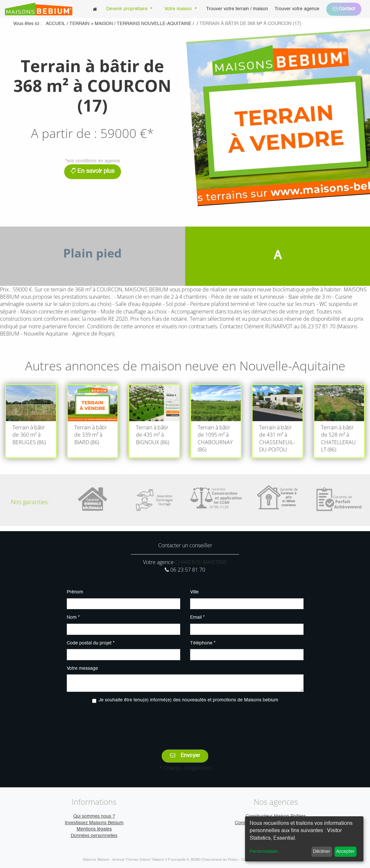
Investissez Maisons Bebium (94, 823)
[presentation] (185, 722)
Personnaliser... (266, 852)
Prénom (75, 592)
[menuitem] (95, 9)
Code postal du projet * (91, 643)
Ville (194, 592)
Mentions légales (94, 829)
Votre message (82, 668)
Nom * (73, 617)
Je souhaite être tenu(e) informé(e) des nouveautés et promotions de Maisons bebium (188, 700)
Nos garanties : (31, 502)
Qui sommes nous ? (94, 816)
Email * (197, 617)
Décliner (322, 852)
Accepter (345, 852)
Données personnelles (94, 836)
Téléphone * (203, 643)
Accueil (56, 24)
